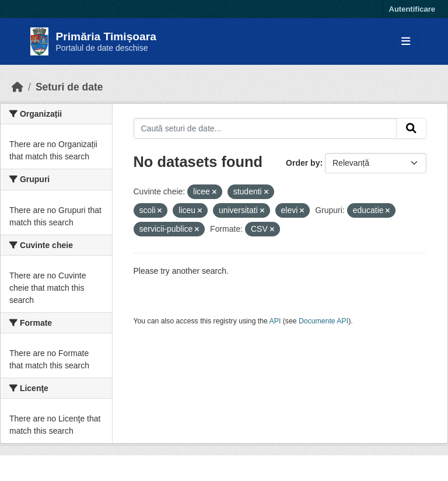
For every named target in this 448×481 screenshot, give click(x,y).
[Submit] (411, 128)
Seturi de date (69, 87)
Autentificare (412, 9)
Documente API (323, 321)
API (275, 321)
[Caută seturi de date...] (265, 128)
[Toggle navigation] (406, 42)
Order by (303, 163)
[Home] (17, 87)
